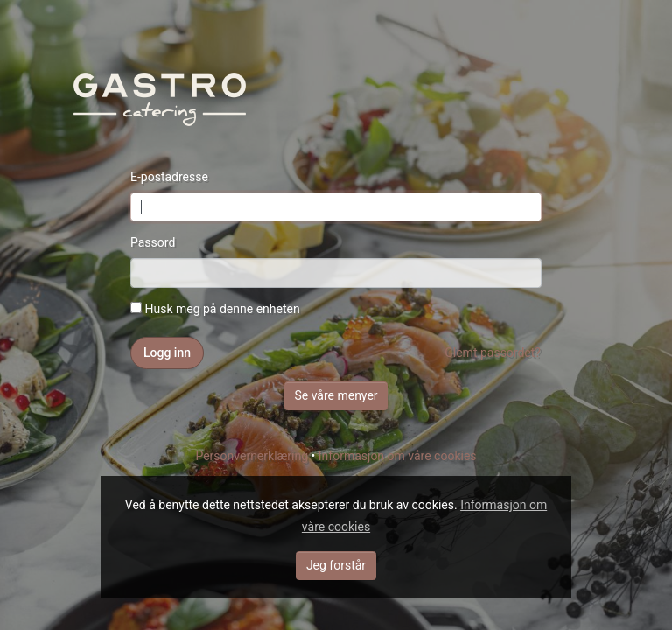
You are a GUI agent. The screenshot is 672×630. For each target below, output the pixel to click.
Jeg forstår (336, 565)
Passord (153, 242)
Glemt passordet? (493, 353)
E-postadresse (169, 177)
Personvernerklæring (252, 456)
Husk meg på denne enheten (215, 309)
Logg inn (167, 353)
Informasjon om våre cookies (398, 456)
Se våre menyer (336, 395)
